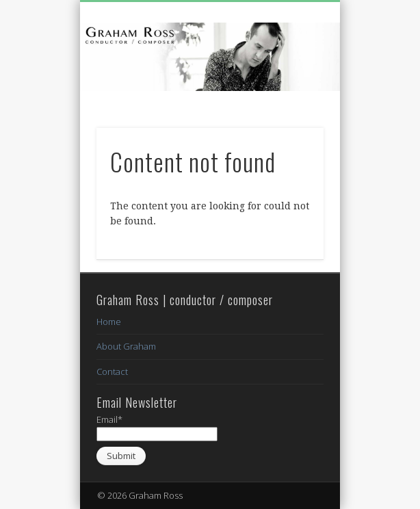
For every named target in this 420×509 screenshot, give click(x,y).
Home (109, 322)
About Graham (126, 346)
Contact (112, 371)
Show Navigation (290, 122)
